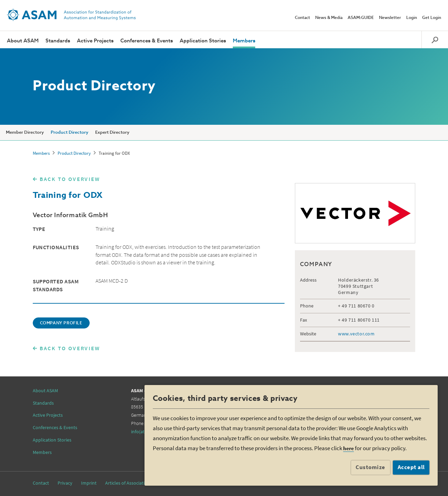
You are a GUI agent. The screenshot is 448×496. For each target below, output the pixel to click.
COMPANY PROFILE (61, 323)
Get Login (432, 18)
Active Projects (95, 41)
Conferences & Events (147, 41)
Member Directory (25, 133)
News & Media (329, 18)
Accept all (411, 467)
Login (412, 18)
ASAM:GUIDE (361, 18)
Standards (58, 41)
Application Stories (203, 41)
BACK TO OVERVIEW (70, 179)
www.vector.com (356, 334)
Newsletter (390, 18)
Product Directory (69, 133)
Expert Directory (112, 133)
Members (244, 41)
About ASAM (23, 41)
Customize (370, 467)
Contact (302, 18)
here (349, 448)
